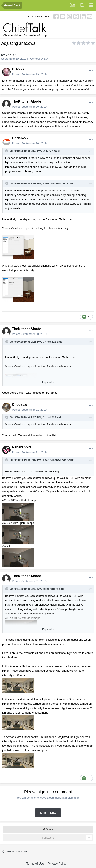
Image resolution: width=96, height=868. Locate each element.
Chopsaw (20, 405)
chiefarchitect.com (39, 17)
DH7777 (11, 55)
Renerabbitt (21, 447)
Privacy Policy (57, 864)
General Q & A (39, 59)
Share (48, 829)
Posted (29, 74)
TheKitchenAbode (27, 101)
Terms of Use (35, 864)
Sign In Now (48, 813)
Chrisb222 (20, 138)
